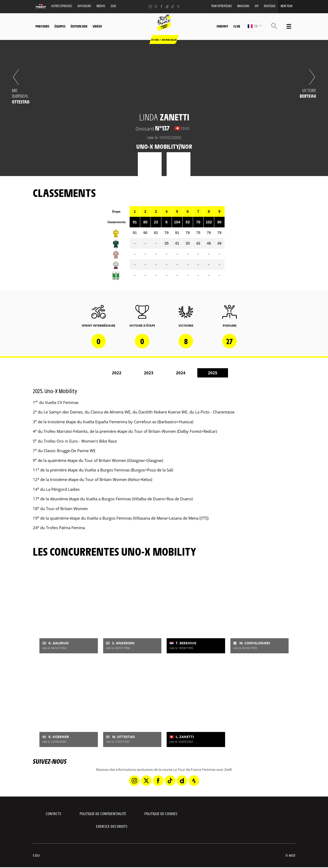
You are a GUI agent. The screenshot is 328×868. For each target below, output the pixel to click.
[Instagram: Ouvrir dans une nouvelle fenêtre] (150, 6)
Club (237, 26)
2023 (149, 373)
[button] (254, 26)
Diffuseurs (84, 6)
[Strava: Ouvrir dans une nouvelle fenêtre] (178, 6)
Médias (101, 6)
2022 (117, 373)
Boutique (270, 6)
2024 (181, 373)
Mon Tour (287, 6)
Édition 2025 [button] (79, 26)
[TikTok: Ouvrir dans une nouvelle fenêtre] (173, 6)
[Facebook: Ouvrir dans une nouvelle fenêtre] (161, 6)
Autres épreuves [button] (62, 6)
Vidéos (97, 26)
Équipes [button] (60, 26)
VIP (257, 6)
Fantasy (222, 26)
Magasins (243, 6)
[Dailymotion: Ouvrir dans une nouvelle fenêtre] (167, 6)
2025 (213, 373)
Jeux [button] (113, 6)
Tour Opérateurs (222, 6)
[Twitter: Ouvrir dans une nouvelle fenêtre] (156, 6)
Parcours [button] (42, 26)
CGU (36, 855)
